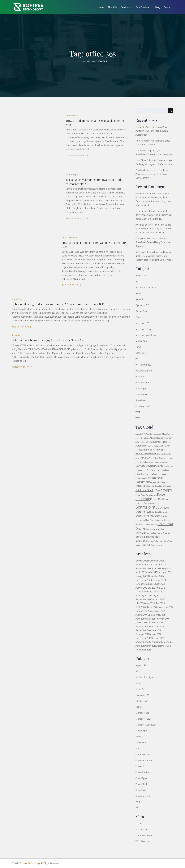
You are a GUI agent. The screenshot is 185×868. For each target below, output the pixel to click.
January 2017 (155, 634)
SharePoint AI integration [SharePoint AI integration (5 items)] (148, 516)
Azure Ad (16, 335)
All (137, 282)
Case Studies (144, 7)
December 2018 (155, 623)
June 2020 (150, 603)
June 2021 (161, 588)
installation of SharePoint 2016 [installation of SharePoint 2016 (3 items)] (148, 454)
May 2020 (160, 603)
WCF (138, 412)
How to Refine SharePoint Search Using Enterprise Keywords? (153, 242)
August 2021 (142, 588)
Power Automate (144, 371)
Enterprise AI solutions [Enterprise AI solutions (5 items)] (153, 450)
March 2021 (160, 592)
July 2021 (152, 588)
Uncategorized (143, 406)
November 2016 (143, 638)
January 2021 (155, 595)
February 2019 (163, 619)
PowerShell (141, 394)
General (139, 317)
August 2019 (142, 615)
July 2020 (140, 603)
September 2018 (144, 630)
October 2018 (158, 626)
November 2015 (143, 650)
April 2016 (140, 646)
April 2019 (140, 619)
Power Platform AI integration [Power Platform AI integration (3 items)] (147, 503)
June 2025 (157, 568)
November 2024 (144, 580)
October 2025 (159, 565)
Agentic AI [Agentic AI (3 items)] (140, 434)
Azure (138, 293)
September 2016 (144, 642)
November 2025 (144, 565)
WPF (138, 418)
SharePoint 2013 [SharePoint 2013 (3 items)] (162, 508)
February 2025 (164, 572)
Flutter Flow (142, 311)
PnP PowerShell (143, 365)
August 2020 (159, 599)
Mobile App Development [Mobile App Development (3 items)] (159, 482)
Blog (158, 7)
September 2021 (157, 584)
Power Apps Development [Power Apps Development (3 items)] (146, 495)
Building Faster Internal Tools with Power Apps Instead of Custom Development (153, 174)
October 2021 (142, 584)
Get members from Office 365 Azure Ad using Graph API (48, 340)
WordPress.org (143, 841)
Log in (139, 824)
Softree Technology (30, 863)
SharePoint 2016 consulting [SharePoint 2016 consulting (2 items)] (160, 512)
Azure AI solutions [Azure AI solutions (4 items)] (144, 442)
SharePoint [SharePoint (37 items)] (146, 507)
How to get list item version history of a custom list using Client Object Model (154, 215)
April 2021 (149, 592)
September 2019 (157, 611)
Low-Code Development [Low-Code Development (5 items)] (148, 466)
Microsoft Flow (143, 329)
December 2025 (156, 561)
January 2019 (142, 623)
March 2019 (150, 619)
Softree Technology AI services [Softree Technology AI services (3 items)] (159, 533)
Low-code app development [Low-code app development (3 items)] (157, 462)
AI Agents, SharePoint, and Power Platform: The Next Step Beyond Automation (152, 131)
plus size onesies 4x (146, 225)
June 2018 (156, 630)
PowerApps (72, 175)
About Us (112, 7)
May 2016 (168, 642)
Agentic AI (141, 276)
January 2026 (142, 561)
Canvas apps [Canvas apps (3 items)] (153, 446)
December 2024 (156, 576)
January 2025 (142, 576)
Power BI (140, 377)
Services (126, 7)
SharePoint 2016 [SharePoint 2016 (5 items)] (143, 512)
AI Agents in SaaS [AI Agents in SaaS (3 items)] (151, 434)
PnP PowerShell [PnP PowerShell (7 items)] (144, 490)
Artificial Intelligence (146, 287)
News (138, 347)
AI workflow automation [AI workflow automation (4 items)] (161, 438)
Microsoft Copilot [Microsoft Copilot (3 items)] (152, 474)
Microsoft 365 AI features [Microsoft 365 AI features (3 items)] (145, 470)
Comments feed (144, 835)
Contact (168, 7)
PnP (64, 238)
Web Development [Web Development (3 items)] (154, 545)
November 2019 (165, 607)
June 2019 (152, 615)
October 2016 (158, 638)
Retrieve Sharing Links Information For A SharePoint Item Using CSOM (59, 304)
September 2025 (144, 568)
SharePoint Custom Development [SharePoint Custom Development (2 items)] (146, 525)
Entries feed (142, 829)
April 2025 (141, 572)
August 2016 (158, 642)
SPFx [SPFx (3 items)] (144, 545)
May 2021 (140, 592)
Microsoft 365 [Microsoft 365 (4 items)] (167, 466)
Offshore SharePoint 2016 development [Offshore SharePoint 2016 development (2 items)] (158, 486)
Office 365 (141, 353)
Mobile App (141, 341)
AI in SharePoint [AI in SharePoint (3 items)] (165, 434)
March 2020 (152, 607)
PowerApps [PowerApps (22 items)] (163, 490)
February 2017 (142, 634)
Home (101, 7)
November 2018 (143, 626)
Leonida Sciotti (143, 211)
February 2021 (142, 595)
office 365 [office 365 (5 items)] (140, 486)
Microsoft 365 (142, 323)
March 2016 (150, 646)
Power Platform (143, 383)
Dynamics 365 (142, 305)
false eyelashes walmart (147, 252)
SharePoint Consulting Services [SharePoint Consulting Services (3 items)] (158, 520)
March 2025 (151, 572)
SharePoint (71, 116)
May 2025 (167, 568)
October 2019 (142, 611)
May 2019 (161, 615)
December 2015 (164, 646)
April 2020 (141, 607)
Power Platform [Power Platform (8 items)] (159, 499)
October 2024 (159, 580)
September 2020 (144, 599)
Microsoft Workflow (146, 335)
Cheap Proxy (142, 238)
